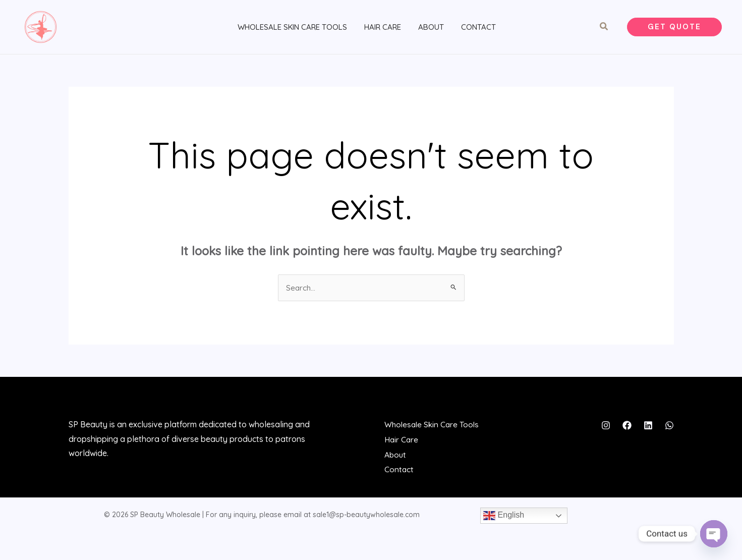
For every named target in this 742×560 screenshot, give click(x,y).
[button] (604, 29)
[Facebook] (627, 429)
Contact (472, 29)
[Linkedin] (648, 429)
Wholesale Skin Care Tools (292, 29)
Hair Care (381, 29)
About (427, 29)
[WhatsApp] (669, 429)
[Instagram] (606, 429)
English (504, 518)
